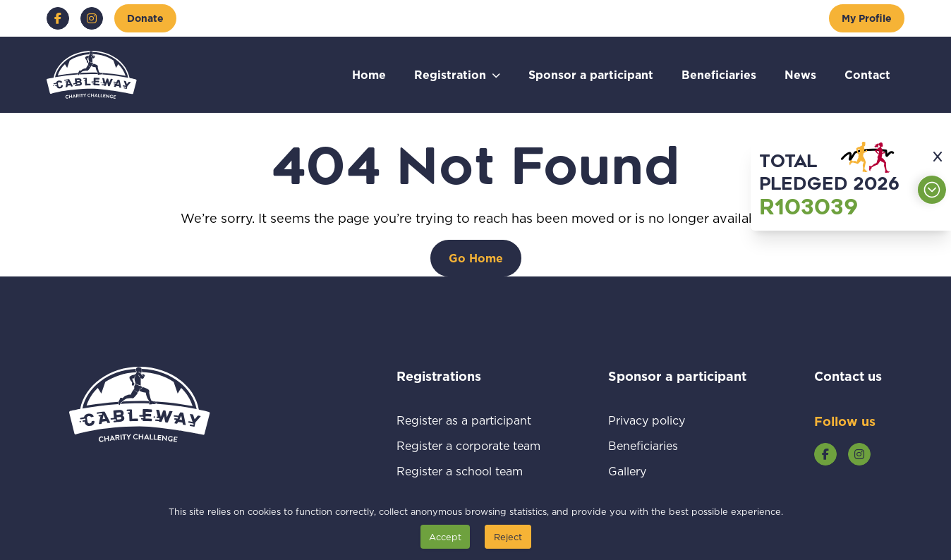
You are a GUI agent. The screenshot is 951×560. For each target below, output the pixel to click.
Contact (867, 74)
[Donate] (145, 18)
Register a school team (468, 471)
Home (369, 74)
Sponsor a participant (591, 74)
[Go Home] (476, 258)
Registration (450, 74)
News (800, 74)
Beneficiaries (719, 74)
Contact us (848, 376)
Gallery (644, 471)
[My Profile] (867, 18)
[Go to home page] (92, 75)
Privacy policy (663, 420)
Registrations (458, 376)
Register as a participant (468, 420)
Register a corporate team (468, 445)
